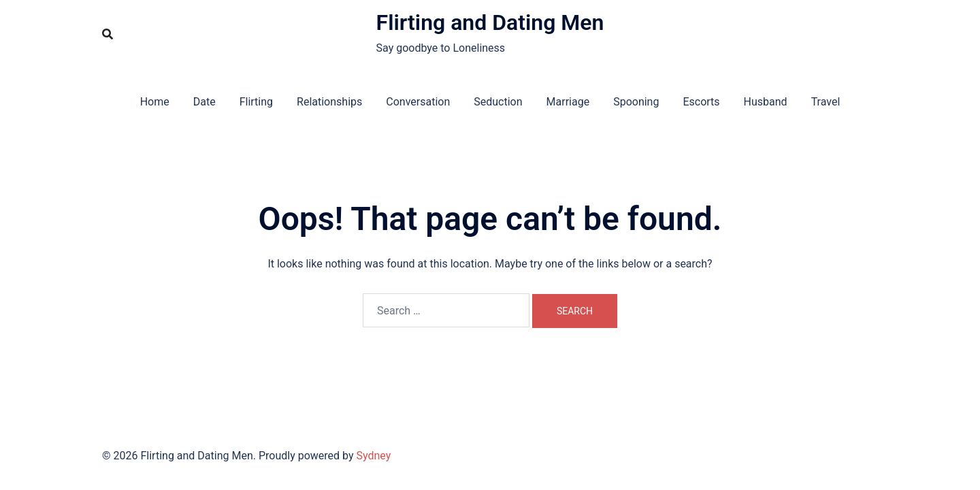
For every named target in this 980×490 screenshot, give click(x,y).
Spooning (636, 102)
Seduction (498, 102)
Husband (766, 102)
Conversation (418, 102)
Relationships (329, 102)
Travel (826, 102)
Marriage (568, 102)
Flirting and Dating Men (490, 22)
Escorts (701, 102)
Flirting (256, 102)
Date (205, 102)
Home (155, 102)
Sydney (374, 456)
